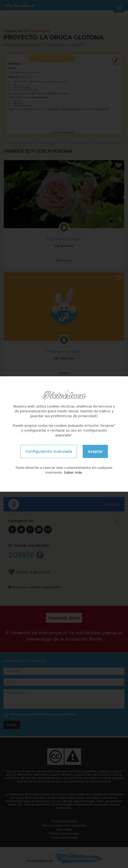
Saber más (73, 472)
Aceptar (95, 451)
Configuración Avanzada (49, 451)
